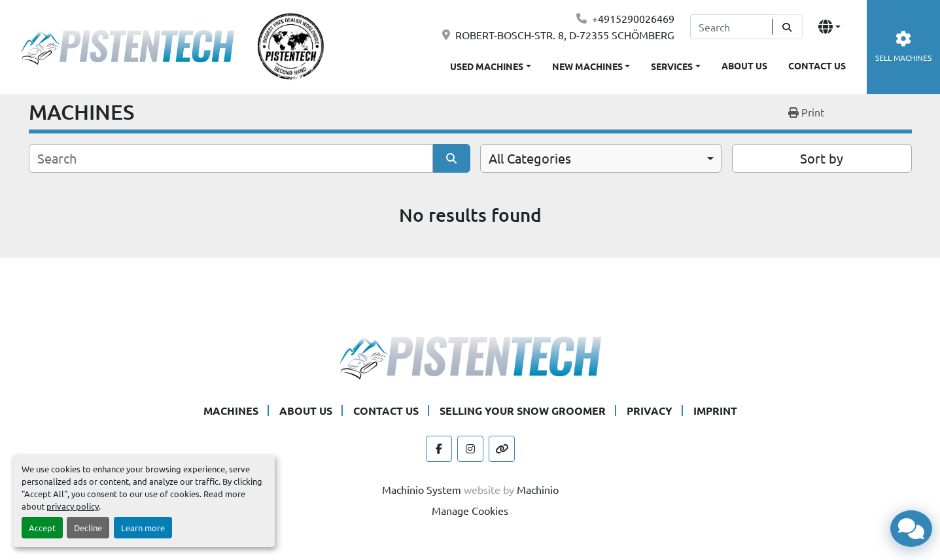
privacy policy (73, 506)
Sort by (822, 158)
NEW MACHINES (587, 66)
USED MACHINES (487, 66)
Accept (42, 528)
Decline (88, 528)
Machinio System (422, 489)
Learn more (143, 528)
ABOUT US (744, 65)
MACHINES (231, 411)
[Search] (731, 27)
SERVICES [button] (672, 66)
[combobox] (601, 158)
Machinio (538, 489)
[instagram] (470, 449)
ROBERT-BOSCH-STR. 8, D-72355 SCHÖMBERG (565, 35)
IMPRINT (715, 411)
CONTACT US (817, 65)
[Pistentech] (470, 356)
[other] (502, 449)
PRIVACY (650, 411)
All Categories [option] (530, 158)
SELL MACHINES (903, 47)
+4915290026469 (633, 18)
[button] (591, 64)
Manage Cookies (470, 510)
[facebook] (439, 449)
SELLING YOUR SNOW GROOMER (523, 411)
